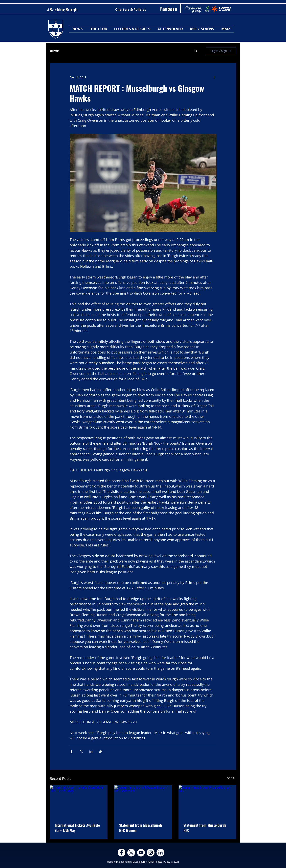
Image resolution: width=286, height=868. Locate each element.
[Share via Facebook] (71, 751)
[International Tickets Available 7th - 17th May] (79, 802)
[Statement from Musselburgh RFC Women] (143, 802)
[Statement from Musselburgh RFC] (207, 802)
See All (232, 778)
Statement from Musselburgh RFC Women (141, 828)
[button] (196, 51)
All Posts (55, 51)
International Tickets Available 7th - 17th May (77, 828)
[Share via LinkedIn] (91, 751)
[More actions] (214, 77)
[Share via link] (101, 751)
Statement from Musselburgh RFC (205, 828)
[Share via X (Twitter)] (81, 751)
